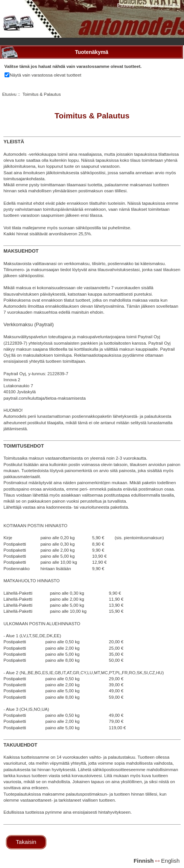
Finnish (144, 861)
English (170, 861)
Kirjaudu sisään (162, 5)
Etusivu (126, 5)
